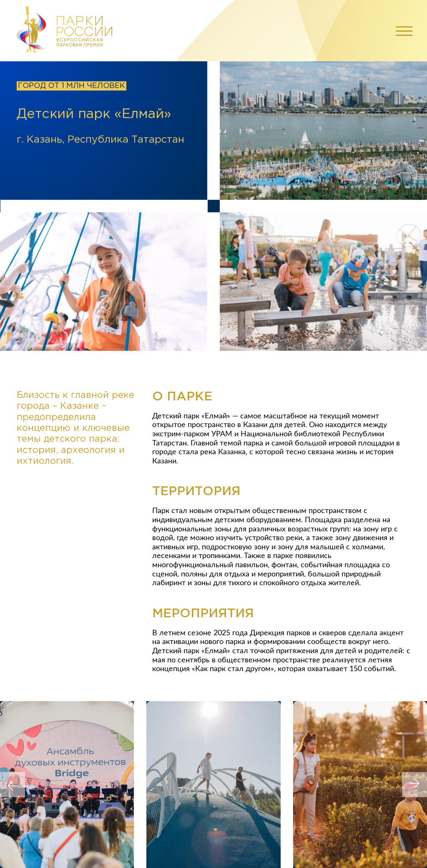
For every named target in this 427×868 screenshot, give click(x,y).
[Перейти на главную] (65, 31)
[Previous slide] (13, 785)
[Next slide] (414, 785)
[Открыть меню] (402, 30)
